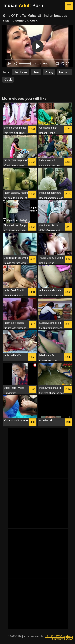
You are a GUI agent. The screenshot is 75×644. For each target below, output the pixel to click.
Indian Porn (23, 5)
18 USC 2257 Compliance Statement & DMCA (59, 638)
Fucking (65, 72)
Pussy (49, 72)
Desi (36, 72)
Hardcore (20, 72)
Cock (8, 79)
